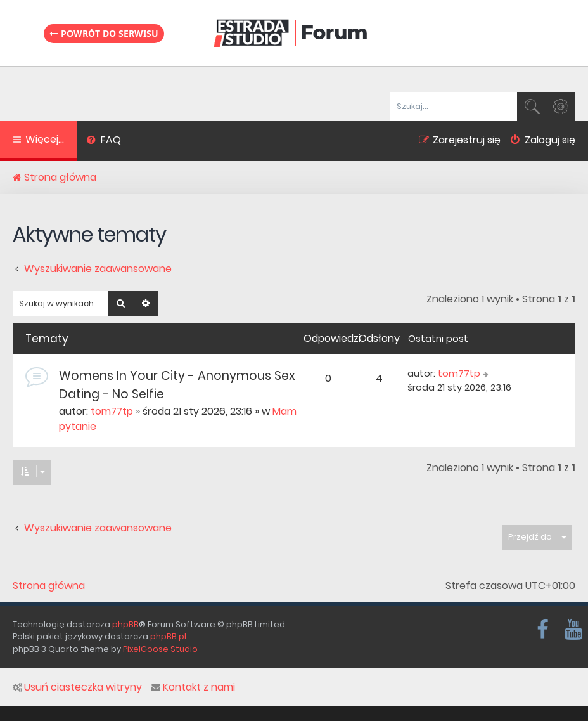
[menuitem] (104, 141)
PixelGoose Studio (160, 649)
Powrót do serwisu (104, 33)
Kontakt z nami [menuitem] (193, 687)
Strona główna (49, 586)
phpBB (125, 624)
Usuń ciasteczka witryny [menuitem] (77, 687)
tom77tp (112, 411)
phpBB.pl (168, 636)
